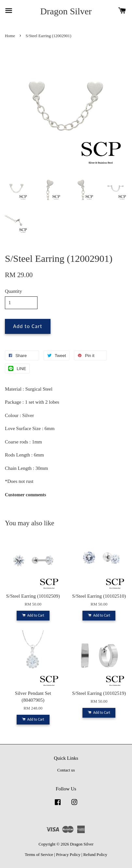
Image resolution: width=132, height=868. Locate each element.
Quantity (14, 291)
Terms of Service (39, 855)
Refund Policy (95, 855)
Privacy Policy (68, 855)
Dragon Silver (66, 11)
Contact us (66, 770)
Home (10, 36)
